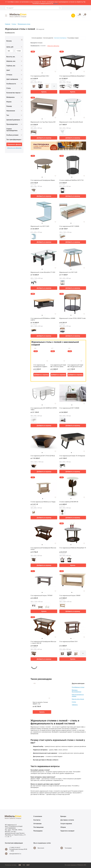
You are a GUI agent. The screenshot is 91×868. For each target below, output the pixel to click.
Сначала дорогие (48, 38)
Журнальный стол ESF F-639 (68, 272)
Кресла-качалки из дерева (78, 695)
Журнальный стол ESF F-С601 (40, 226)
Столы (74, 702)
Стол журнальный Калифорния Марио (43, 180)
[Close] (22, 40)
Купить (44, 92)
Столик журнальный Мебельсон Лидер (43, 502)
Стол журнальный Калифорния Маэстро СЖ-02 (43, 549)
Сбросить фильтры (53, 46)
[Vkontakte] (39, 848)
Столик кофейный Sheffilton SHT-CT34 (71, 180)
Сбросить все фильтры (14, 148)
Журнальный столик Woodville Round (71, 122)
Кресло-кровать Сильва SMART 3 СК (40, 703)
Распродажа (38, 831)
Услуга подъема (66, 824)
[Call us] (73, 16)
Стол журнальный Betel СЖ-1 (69, 642)
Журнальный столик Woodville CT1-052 (43, 272)
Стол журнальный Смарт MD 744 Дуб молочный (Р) (75, 366)
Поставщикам (38, 827)
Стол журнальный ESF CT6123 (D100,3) (43, 456)
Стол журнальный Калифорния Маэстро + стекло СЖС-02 (43, 642)
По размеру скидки (73, 38)
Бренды (63, 816)
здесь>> (56, 3)
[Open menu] (6, 16)
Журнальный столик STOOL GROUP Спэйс (73, 318)
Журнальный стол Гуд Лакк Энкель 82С (43, 122)
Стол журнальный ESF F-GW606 (69, 226)
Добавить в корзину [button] (44, 138)
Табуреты (75, 705)
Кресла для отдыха (78, 699)
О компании (38, 816)
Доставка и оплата (67, 820)
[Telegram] (66, 848)
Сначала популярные (60, 38)
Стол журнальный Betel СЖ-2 (40, 76)
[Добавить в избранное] (55, 72)
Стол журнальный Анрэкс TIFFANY (42, 595)
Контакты (37, 820)
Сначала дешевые (37, 38)
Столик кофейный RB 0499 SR (69, 502)
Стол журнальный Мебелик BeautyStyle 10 (73, 548)
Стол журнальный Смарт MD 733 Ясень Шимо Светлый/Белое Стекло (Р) (58, 366)
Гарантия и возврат (67, 831)
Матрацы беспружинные (77, 691)
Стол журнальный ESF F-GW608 (69, 408)
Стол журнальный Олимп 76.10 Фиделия (72, 456)
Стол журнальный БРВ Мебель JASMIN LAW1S (43, 319)
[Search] (60, 8)
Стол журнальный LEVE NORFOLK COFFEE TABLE (44, 409)
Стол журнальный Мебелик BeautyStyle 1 (72, 76)
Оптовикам (37, 824)
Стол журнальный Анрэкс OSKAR (70, 595)
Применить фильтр (14, 144)
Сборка (63, 827)
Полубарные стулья (78, 687)
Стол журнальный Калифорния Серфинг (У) (40, 366)
